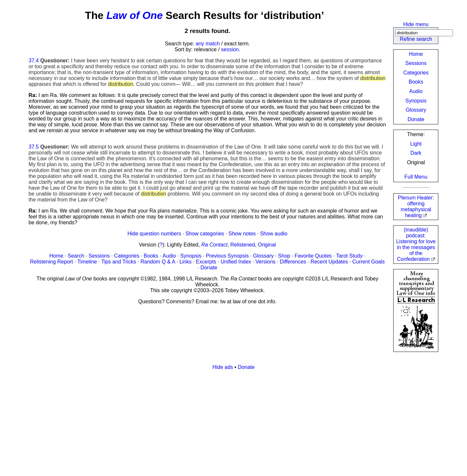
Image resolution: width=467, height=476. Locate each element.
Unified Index (236, 262)
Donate (416, 119)
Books (416, 82)
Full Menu (416, 177)
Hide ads (223, 367)
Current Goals (368, 262)
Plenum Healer (416, 206)
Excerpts (206, 262)
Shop (284, 256)
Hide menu (416, 24)
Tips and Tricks (119, 262)
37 (32, 61)
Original (267, 245)
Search (76, 256)
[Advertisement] (225, 421)
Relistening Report (52, 262)
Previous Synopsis (227, 256)
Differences (293, 262)
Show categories (205, 234)
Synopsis (416, 101)
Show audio (274, 234)
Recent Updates (329, 262)
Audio (416, 91)
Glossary (416, 110)
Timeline (87, 262)
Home (416, 54)
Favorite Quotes (313, 256)
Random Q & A (158, 262)
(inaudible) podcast (416, 244)
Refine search (416, 39)
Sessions (416, 63)
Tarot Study (349, 256)
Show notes (242, 234)
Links (186, 262)
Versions (265, 262)
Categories (416, 73)
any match (208, 44)
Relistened (243, 245)
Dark (416, 153)
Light (416, 144)
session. (231, 49)
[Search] (424, 33)
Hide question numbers (154, 234)
